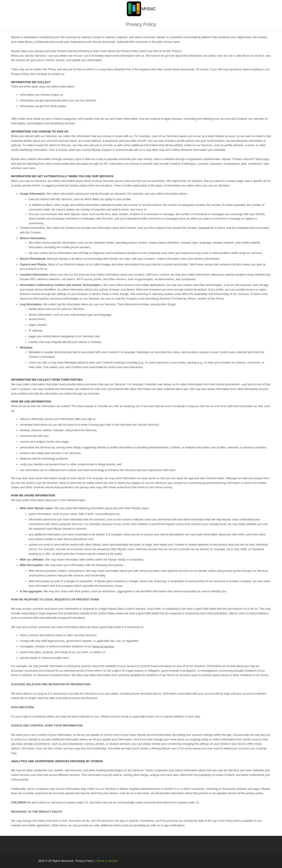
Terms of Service (107, 861)
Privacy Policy (84, 861)
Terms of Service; (103, 646)
